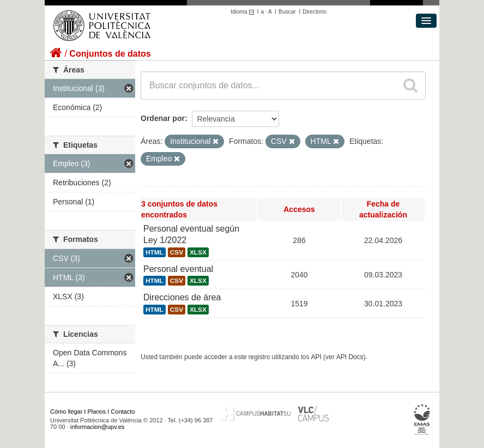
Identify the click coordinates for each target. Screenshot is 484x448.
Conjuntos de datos (110, 54)
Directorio (314, 12)
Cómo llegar (66, 411)
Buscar (287, 12)
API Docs (350, 357)
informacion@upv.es (98, 427)
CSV (177, 252)
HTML (155, 252)
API (316, 357)
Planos (97, 411)
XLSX (198, 252)
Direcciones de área (182, 297)
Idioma (244, 12)
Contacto (123, 411)
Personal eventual (178, 269)
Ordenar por (163, 118)
